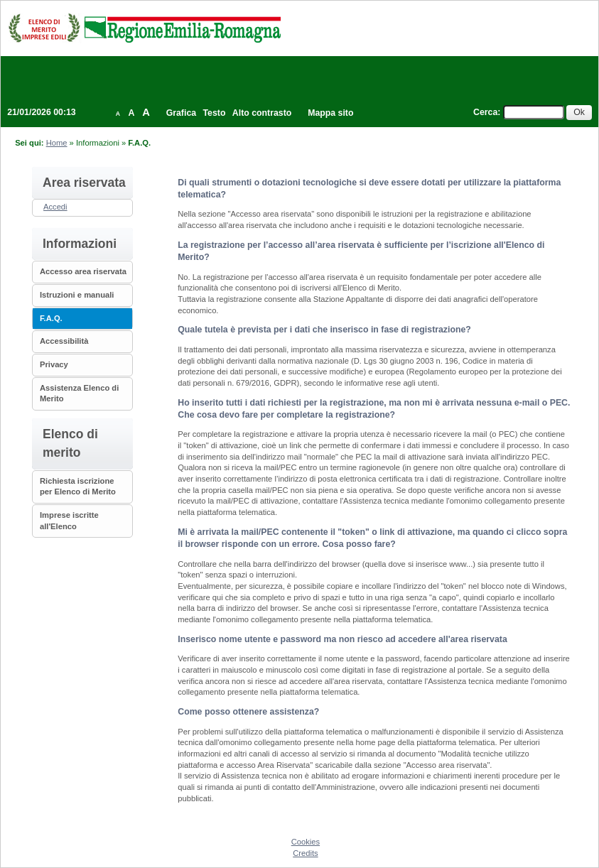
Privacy (54, 364)
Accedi (55, 207)
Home (57, 143)
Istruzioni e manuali (77, 295)
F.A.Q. (51, 318)
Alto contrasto (262, 113)
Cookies (306, 842)
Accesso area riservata (83, 271)
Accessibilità (64, 341)
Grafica (181, 113)
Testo (215, 113)
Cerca (485, 112)
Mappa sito (330, 113)
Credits (305, 853)
